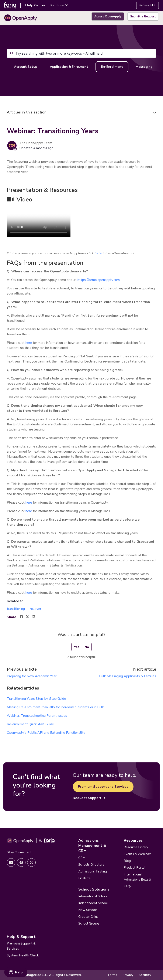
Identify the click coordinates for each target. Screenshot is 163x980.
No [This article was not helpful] (87, 647)
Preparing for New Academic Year (32, 676)
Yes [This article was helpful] (77, 647)
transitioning (16, 609)
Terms (112, 975)
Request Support (89, 798)
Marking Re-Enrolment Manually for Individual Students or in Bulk (55, 707)
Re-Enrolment (112, 67)
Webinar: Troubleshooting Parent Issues (37, 716)
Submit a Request (143, 16)
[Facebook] (21, 617)
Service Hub (148, 5)
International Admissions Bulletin (138, 877)
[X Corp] (27, 617)
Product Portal (135, 868)
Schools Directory (91, 865)
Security (145, 975)
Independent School (93, 903)
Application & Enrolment (69, 67)
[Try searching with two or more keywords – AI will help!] (81, 53)
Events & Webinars (138, 854)
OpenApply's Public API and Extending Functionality (46, 733)
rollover (36, 609)
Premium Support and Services (103, 787)
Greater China (88, 917)
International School (93, 896)
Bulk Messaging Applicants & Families (128, 676)
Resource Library (136, 847)
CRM (82, 858)
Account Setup (26, 67)
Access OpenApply (108, 16)
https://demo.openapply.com (99, 280)
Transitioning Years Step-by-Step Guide (36, 699)
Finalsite (84, 878)
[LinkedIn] (33, 617)
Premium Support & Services (21, 946)
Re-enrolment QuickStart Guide (30, 724)
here (29, 343)
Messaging (144, 67)
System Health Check (23, 955)
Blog (127, 861)
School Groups (89, 923)
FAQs (128, 886)
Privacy (128, 975)
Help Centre (35, 5)
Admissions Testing (93, 871)
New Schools (88, 910)
